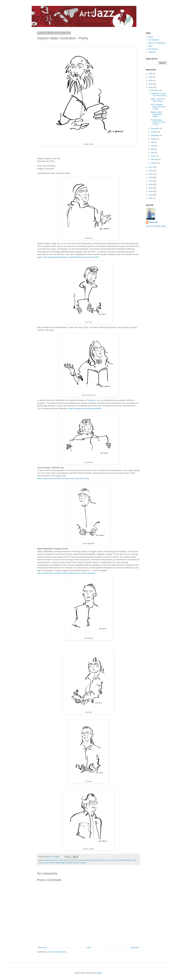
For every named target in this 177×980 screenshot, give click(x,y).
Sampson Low (94, 400)
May (153, 149)
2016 (151, 184)
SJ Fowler (50, 863)
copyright (152, 52)
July (153, 142)
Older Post (135, 948)
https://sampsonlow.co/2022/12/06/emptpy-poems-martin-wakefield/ (66, 573)
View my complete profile (156, 226)
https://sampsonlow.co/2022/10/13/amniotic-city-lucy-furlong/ (63, 478)
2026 (151, 74)
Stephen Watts (60, 863)
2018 (151, 178)
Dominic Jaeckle (84, 860)
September (155, 135)
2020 (151, 171)
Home (89, 948)
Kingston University (98, 860)
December (155, 90)
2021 (151, 167)
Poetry (134, 860)
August (154, 139)
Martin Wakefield (125, 860)
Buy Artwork (153, 49)
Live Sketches (154, 40)
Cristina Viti (74, 860)
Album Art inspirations (157, 43)
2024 (151, 81)
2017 (151, 181)
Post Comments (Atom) (57, 952)
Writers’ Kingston (80, 863)
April (153, 153)
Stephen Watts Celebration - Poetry (157, 114)
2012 (151, 198)
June (153, 146)
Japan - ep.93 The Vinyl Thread (158, 100)
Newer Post (42, 948)
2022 (151, 87)
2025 (151, 77)
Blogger (99, 973)
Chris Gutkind (64, 860)
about (150, 46)
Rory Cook (42, 863)
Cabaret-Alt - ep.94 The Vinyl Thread (158, 95)
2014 (151, 191)
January (154, 163)
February (155, 159)
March (154, 156)
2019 (151, 174)
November (155, 129)
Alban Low (153, 222)
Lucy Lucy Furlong (112, 860)
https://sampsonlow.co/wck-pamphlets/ (85, 409)
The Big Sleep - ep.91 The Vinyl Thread (158, 122)
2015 (151, 188)
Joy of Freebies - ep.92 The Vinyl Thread (158, 107)
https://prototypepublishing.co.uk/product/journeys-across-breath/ (71, 257)
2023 (151, 84)
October (154, 132)
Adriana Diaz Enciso (51, 860)
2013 (151, 195)
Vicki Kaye (70, 863)
